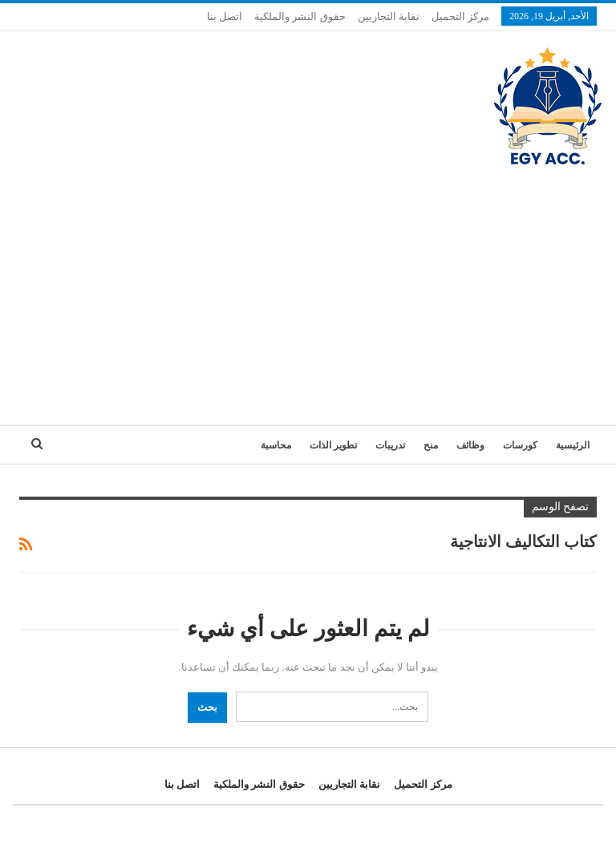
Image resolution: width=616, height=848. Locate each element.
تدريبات (390, 445)
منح (431, 445)
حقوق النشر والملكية (300, 16)
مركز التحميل (460, 16)
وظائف (470, 445)
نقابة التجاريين (389, 16)
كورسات (520, 445)
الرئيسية (573, 445)
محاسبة (276, 445)
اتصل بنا (225, 16)
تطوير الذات (333, 445)
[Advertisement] (308, 289)
